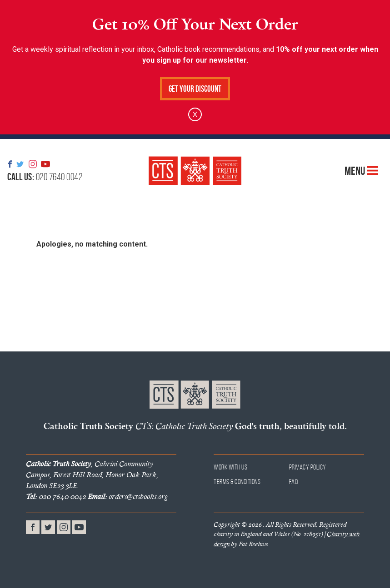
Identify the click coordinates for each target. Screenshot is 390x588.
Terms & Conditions (237, 482)
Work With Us (230, 467)
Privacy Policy (308, 467)
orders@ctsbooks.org (128, 496)
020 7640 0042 (45, 177)
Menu (362, 171)
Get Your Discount (195, 89)
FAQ (294, 482)
